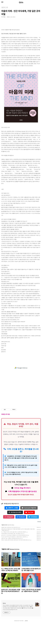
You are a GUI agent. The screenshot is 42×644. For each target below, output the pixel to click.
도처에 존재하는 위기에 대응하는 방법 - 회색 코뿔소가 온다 (12, 554)
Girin (21, 2)
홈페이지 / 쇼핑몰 (12, 528)
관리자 (26, 641)
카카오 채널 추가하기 (22, 508)
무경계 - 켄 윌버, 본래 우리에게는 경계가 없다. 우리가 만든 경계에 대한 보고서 (16, 561)
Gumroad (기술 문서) (29, 528)
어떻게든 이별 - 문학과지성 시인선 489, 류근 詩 (10, 548)
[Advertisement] (21, 32)
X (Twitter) (33, 537)
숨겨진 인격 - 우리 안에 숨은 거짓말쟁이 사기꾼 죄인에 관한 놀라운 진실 (14, 556)
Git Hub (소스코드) (15, 533)
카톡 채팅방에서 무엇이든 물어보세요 (22, 512)
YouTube (29, 533)
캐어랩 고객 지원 (5, 435)
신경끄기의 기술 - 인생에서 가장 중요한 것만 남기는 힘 (11, 559)
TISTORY (21, 641)
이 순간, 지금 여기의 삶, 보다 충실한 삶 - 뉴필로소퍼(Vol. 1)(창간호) (14, 557)
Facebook (21, 537)
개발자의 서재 (4, 545)
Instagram (9, 537)
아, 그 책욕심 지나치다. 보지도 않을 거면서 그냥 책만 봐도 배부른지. (14, 552)
